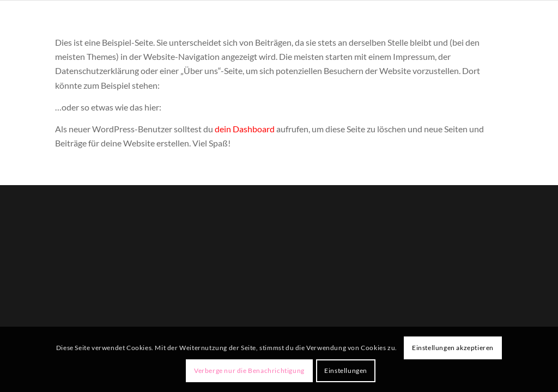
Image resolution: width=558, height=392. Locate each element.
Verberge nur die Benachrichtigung (249, 370)
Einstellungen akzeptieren (453, 348)
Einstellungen (346, 370)
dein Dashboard (245, 129)
